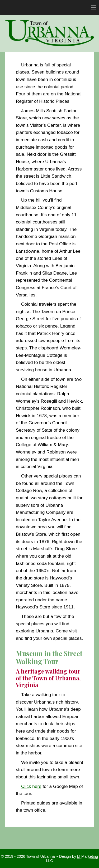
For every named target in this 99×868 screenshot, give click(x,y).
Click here (31, 786)
